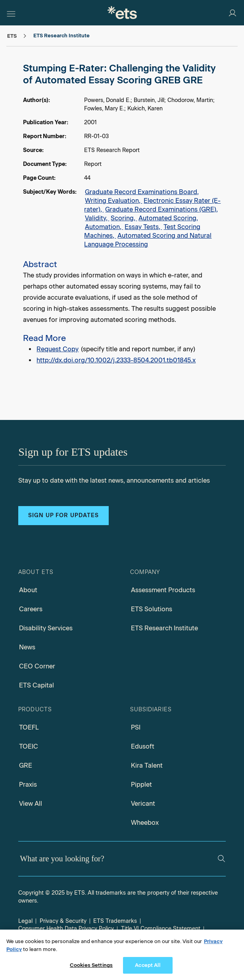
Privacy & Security (63, 921)
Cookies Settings (91, 965)
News (27, 647)
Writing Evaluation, (113, 201)
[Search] (221, 859)
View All (31, 804)
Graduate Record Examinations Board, (142, 192)
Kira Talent (147, 765)
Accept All (147, 965)
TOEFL (29, 727)
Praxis (28, 785)
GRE (26, 765)
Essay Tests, (143, 227)
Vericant (143, 804)
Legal (25, 921)
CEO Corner (37, 666)
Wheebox (145, 823)
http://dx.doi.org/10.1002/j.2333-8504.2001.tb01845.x (116, 360)
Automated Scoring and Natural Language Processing (148, 240)
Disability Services (46, 628)
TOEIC (29, 746)
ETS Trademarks (115, 921)
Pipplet (141, 785)
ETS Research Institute (164, 628)
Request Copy (58, 349)
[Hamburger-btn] (11, 13)
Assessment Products (163, 590)
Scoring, (124, 218)
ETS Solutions (152, 609)
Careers (31, 609)
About (28, 590)
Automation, (104, 227)
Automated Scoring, (168, 218)
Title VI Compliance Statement (161, 929)
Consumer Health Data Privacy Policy (66, 929)
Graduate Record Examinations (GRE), (161, 209)
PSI (136, 727)
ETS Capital (37, 685)
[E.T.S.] (122, 13)
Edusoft (143, 746)
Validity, (97, 218)
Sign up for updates (63, 515)
